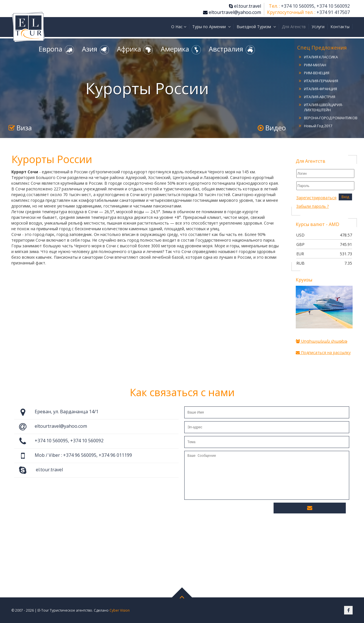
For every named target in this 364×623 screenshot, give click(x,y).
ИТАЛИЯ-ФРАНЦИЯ (320, 89)
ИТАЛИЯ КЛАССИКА (321, 57)
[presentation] (227, 512)
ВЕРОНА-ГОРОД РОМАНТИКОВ (331, 118)
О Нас (179, 27)
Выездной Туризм (256, 27)
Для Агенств (294, 27)
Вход (345, 197)
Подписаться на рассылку (323, 352)
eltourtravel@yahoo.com (232, 12)
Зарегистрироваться (316, 198)
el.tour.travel (245, 6)
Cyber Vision (120, 610)
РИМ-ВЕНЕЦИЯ (317, 73)
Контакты (340, 27)
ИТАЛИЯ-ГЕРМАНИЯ (321, 81)
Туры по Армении (211, 27)
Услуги (318, 27)
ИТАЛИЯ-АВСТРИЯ (320, 97)
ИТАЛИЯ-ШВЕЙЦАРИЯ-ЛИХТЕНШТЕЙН (323, 107)
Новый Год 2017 (318, 126)
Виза (20, 128)
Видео (272, 128)
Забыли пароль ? (313, 206)
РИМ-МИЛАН (315, 65)
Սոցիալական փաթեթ (321, 341)
